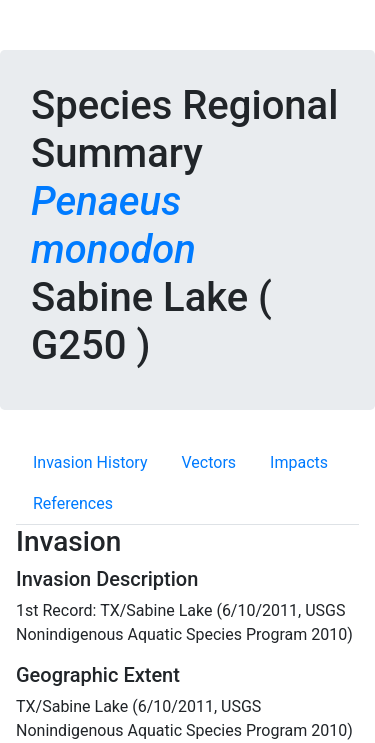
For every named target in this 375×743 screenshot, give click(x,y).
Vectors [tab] (209, 462)
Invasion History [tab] (90, 462)
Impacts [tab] (299, 462)
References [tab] (73, 503)
